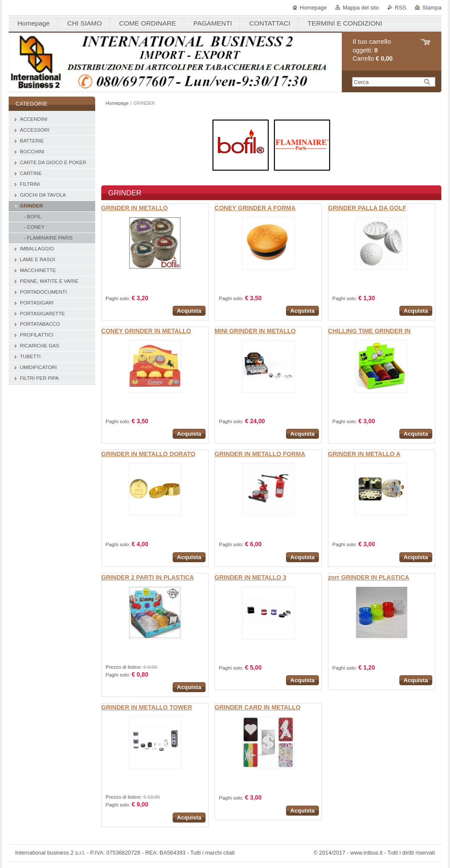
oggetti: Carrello (373, 50)
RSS (401, 8)
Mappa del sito (361, 8)
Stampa (432, 8)
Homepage (313, 8)
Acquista (189, 311)
